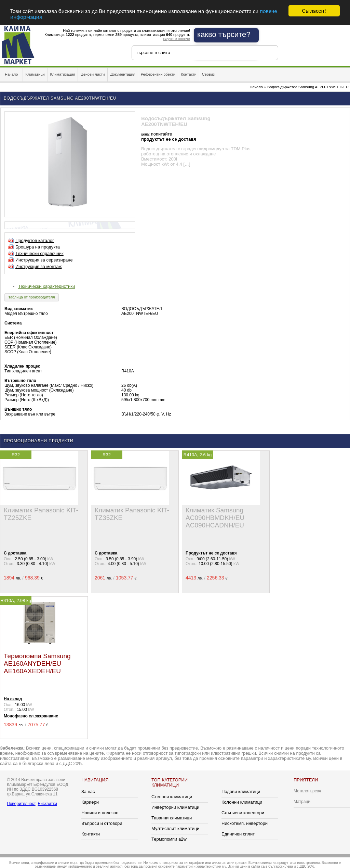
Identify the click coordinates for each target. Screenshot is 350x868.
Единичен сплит (238, 834)
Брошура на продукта (38, 247)
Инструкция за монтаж (39, 266)
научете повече (177, 39)
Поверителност (21, 804)
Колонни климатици (242, 802)
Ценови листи (93, 74)
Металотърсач (307, 791)
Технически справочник (39, 253)
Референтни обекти (158, 74)
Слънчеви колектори (243, 813)
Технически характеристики (46, 286)
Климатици (35, 74)
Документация (123, 74)
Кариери (90, 802)
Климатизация (63, 74)
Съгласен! (314, 11)
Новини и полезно (100, 813)
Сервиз (208, 74)
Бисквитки (47, 804)
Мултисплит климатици (175, 828)
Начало (11, 74)
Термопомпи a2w (169, 839)
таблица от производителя (32, 297)
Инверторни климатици (175, 807)
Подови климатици (241, 792)
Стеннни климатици (172, 797)
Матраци (302, 802)
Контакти (189, 74)
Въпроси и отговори (102, 823)
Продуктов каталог (35, 240)
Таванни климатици (172, 818)
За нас (88, 792)
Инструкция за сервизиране (44, 260)
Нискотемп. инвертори (245, 823)
